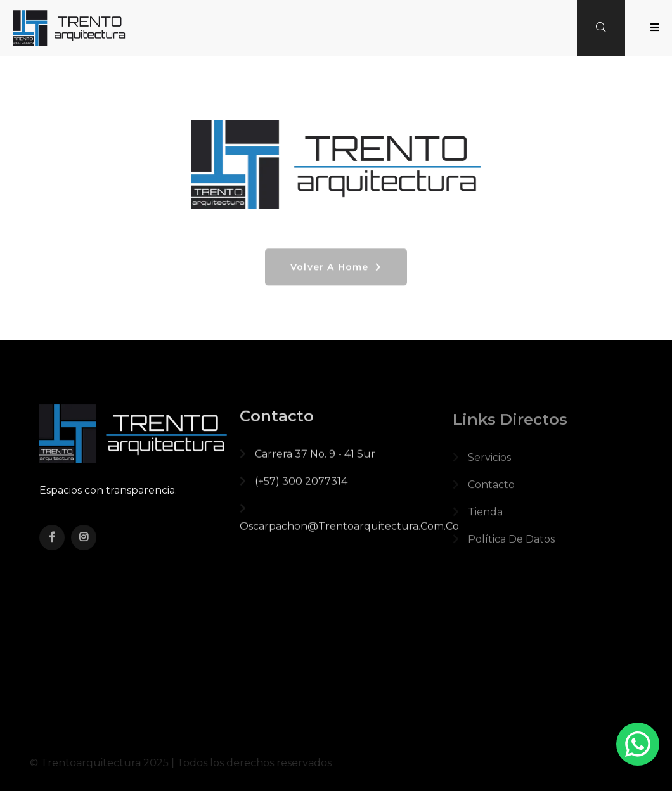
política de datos (504, 545)
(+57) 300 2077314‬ (294, 485)
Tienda (478, 518)
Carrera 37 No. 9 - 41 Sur (307, 458)
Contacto (484, 490)
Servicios (482, 463)
